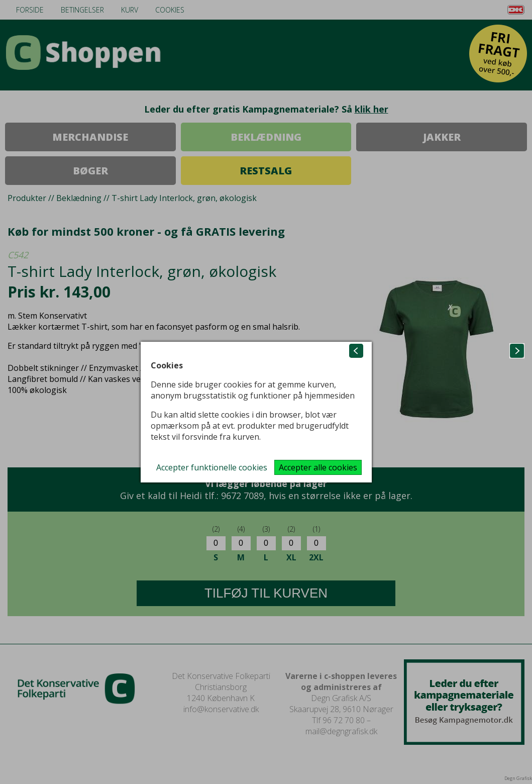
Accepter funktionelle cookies (212, 467)
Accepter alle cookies (318, 467)
